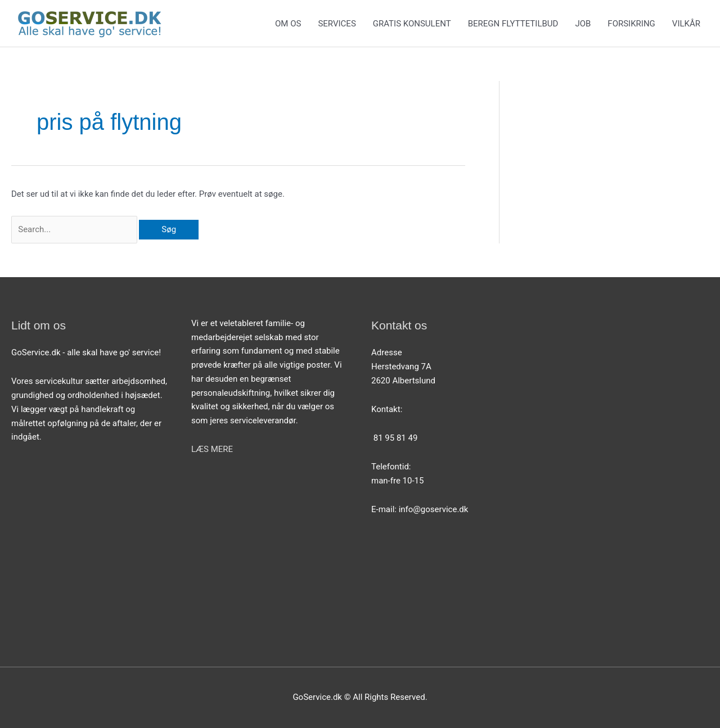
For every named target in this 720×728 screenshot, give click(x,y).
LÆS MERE (212, 449)
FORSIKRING (631, 24)
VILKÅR (686, 24)
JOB (583, 24)
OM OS (288, 24)
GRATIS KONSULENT (412, 24)
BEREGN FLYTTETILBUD (513, 24)
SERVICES (337, 24)
